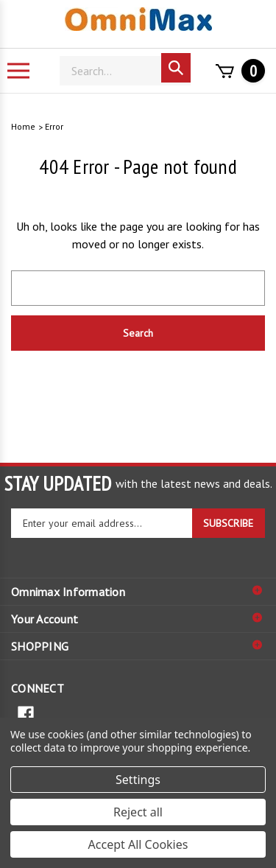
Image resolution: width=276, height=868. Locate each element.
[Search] (125, 71)
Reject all (138, 812)
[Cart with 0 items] (236, 71)
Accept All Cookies (138, 844)
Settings (138, 780)
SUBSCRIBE (228, 523)
